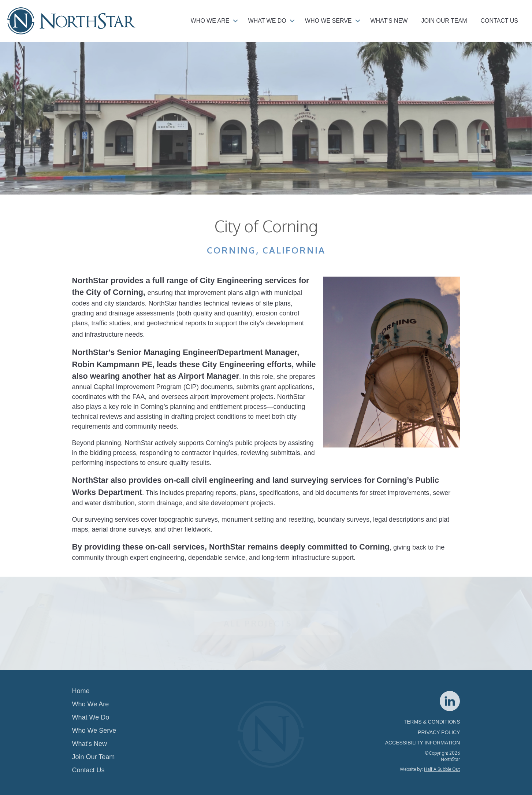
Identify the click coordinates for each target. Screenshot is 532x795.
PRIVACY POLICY (439, 732)
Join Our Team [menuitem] (444, 21)
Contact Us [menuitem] (499, 21)
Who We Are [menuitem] (210, 21)
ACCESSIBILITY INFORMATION (423, 743)
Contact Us (88, 770)
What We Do (91, 717)
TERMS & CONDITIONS (432, 722)
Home (81, 691)
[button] (235, 21)
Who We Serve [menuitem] (328, 21)
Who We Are (91, 704)
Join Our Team (94, 757)
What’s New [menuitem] (389, 21)
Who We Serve (94, 731)
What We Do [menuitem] (267, 21)
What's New (90, 744)
